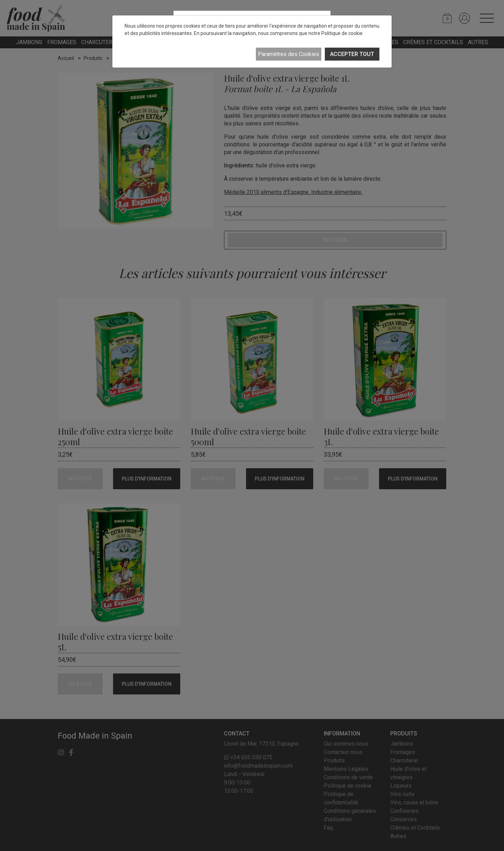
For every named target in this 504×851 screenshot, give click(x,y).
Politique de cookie (342, 33)
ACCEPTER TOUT (352, 54)
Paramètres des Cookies (289, 54)
